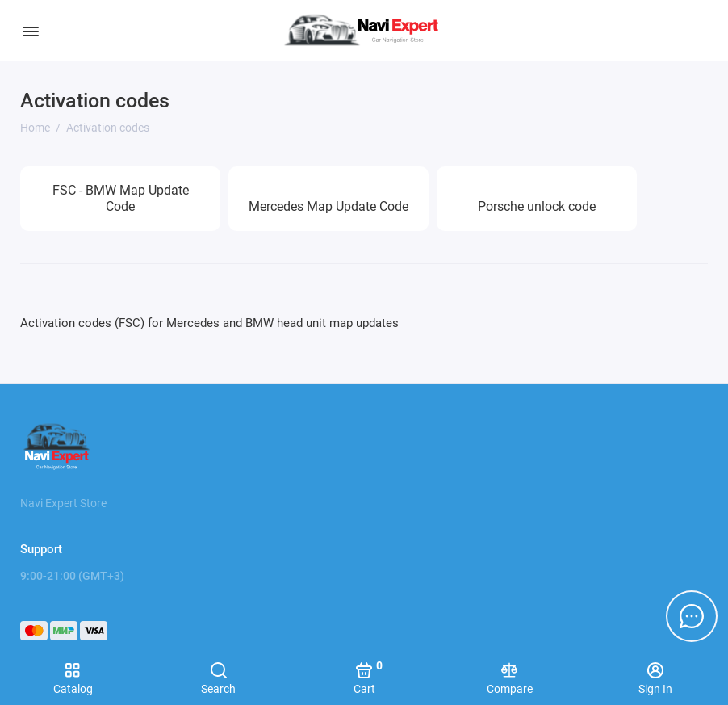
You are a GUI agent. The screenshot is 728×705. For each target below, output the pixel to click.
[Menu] (30, 30)
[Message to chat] (692, 616)
